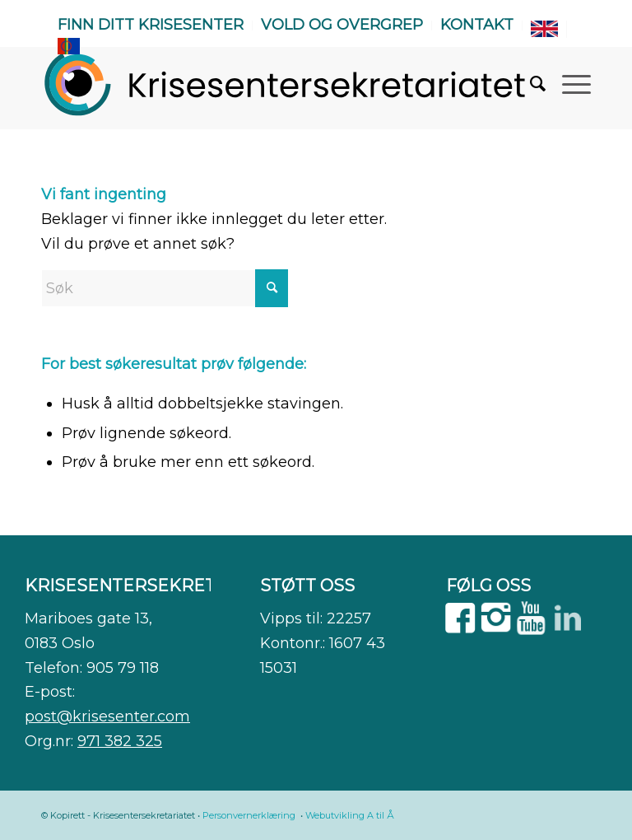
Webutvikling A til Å (350, 815)
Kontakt (477, 25)
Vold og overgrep (342, 25)
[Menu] (568, 84)
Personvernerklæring (249, 815)
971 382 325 (120, 741)
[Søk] (530, 84)
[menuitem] (151, 26)
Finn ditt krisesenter (151, 25)
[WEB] (286, 84)
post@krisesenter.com (107, 716)
